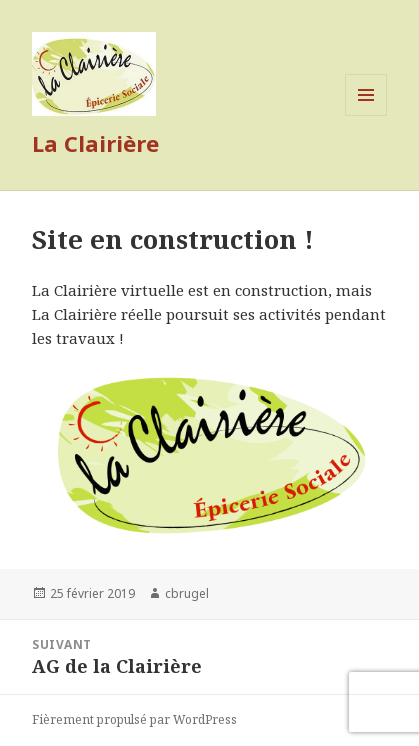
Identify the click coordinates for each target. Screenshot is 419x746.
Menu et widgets (366, 115)
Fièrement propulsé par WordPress (134, 719)
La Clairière (95, 143)
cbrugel (187, 593)
